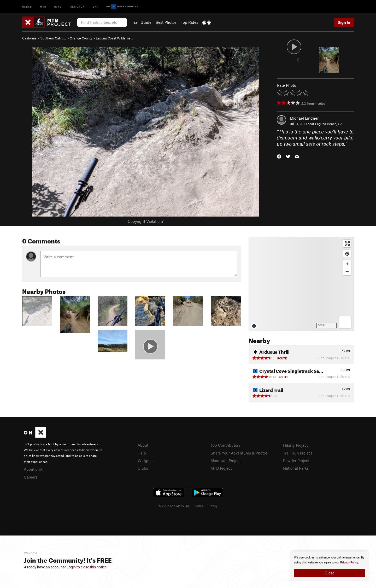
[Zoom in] (347, 264)
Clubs (143, 468)
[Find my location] (347, 254)
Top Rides (189, 22)
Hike (58, 6)
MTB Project (221, 468)
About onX (33, 469)
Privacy (213, 506)
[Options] (345, 322)
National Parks (296, 468)
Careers (31, 477)
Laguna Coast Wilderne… (114, 38)
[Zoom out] (347, 272)
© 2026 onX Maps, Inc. (174, 506)
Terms (199, 506)
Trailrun (77, 6)
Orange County (81, 38)
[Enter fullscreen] (347, 244)
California (29, 38)
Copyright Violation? (146, 221)
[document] (330, 566)
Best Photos (166, 22)
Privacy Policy (349, 563)
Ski (95, 6)
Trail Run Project (298, 453)
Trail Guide (142, 22)
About (143, 445)
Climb (27, 6)
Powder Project (296, 461)
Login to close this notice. (87, 567)
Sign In (344, 22)
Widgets (145, 461)
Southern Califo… (53, 38)
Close (330, 573)
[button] (279, 156)
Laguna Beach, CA (329, 124)
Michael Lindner (304, 118)
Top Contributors (225, 445)
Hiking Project (295, 445)
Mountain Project (226, 461)
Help (142, 453)
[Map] (301, 284)
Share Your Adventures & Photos (239, 453)
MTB (43, 6)
